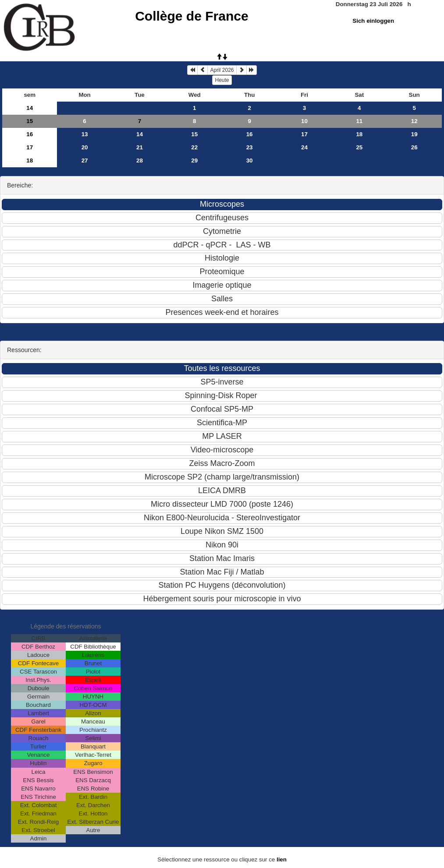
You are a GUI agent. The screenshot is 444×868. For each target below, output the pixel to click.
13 (85, 134)
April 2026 (222, 70)
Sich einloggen (373, 21)
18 (359, 134)
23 (250, 147)
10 (304, 121)
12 (414, 121)
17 (304, 134)
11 (359, 121)
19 (414, 134)
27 (85, 161)
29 (194, 161)
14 (30, 108)
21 (140, 147)
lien (282, 859)
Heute (222, 80)
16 (30, 134)
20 (85, 147)
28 (140, 161)
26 (414, 147)
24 (304, 147)
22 (194, 147)
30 (250, 161)
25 (359, 147)
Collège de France (192, 16)
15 (30, 121)
